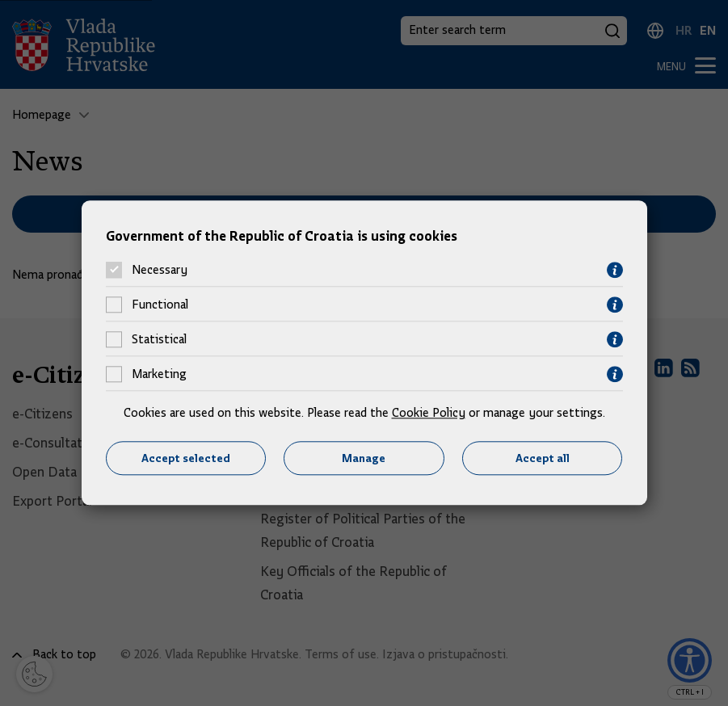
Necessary (160, 271)
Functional (160, 305)
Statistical (159, 340)
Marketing (159, 375)
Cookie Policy (429, 413)
